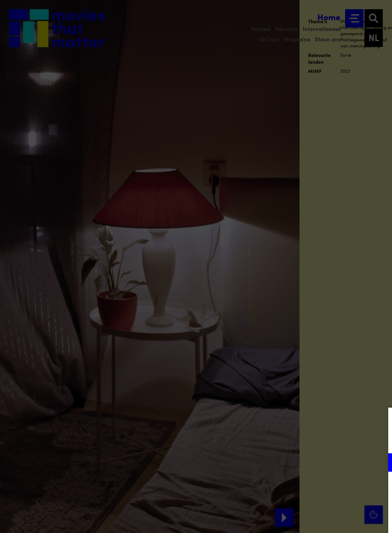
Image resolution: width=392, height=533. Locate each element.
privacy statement (315, 442)
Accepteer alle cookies (340, 504)
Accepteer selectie (340, 522)
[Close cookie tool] (383, 419)
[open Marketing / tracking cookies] (382, 482)
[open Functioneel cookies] (382, 463)
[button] (334, 462)
